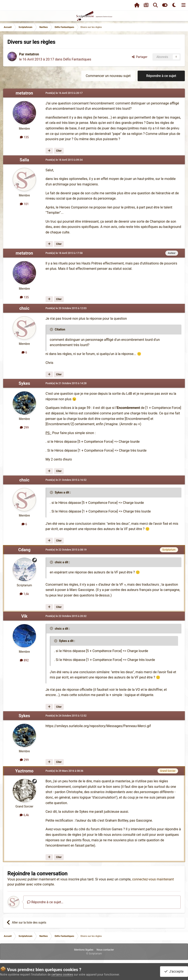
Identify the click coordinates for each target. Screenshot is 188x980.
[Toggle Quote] (52, 329)
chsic (24, 308)
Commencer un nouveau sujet (108, 76)
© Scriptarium (94, 954)
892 (24, 660)
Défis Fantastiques (77, 59)
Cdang (24, 550)
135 (24, 137)
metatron (32, 54)
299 (24, 428)
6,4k (24, 815)
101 (24, 204)
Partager (140, 57)
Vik (24, 616)
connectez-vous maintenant (153, 879)
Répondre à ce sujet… (45, 902)
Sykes (24, 383)
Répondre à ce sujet (161, 76)
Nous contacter (105, 950)
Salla (24, 160)
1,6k (24, 594)
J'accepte (174, 971)
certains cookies (62, 975)
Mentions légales (84, 950)
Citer (59, 151)
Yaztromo (24, 771)
